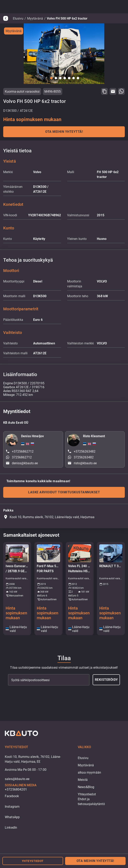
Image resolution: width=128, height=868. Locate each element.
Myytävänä (35, 18)
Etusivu (18, 18)
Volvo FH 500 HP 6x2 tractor (67, 18)
